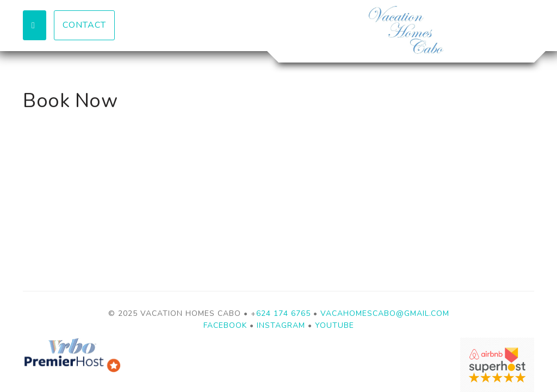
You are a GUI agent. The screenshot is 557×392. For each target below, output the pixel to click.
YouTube (335, 325)
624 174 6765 (283, 313)
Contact (84, 25)
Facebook (225, 325)
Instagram (281, 325)
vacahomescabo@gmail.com (385, 313)
